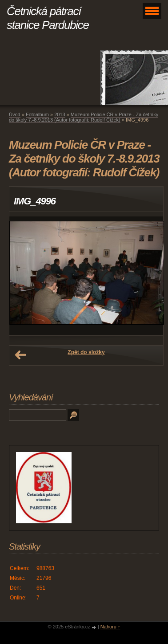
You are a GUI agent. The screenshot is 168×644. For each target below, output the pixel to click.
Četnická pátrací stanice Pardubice (48, 18)
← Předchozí (20, 355)
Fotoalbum (37, 114)
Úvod (15, 114)
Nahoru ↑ (110, 627)
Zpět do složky (86, 352)
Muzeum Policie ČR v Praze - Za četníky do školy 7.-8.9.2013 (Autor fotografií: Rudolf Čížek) (84, 117)
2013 (60, 114)
